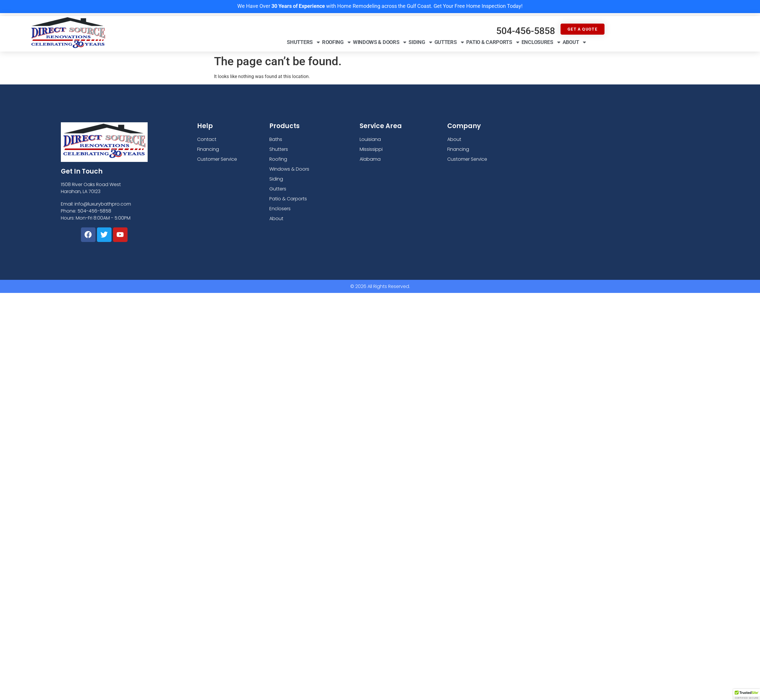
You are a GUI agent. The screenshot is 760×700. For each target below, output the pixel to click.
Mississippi (371, 149)
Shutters (304, 42)
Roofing (337, 42)
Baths (276, 139)
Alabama (370, 159)
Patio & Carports (493, 42)
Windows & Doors (380, 42)
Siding (421, 42)
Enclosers (280, 209)
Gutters (450, 42)
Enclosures (541, 42)
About (575, 42)
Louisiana (370, 139)
